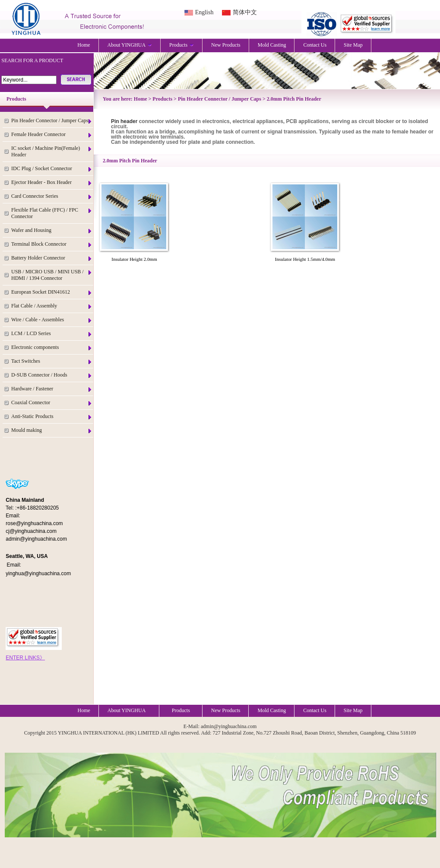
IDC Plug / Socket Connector (52, 169)
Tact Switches (52, 361)
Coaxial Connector (52, 403)
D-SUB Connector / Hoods (52, 375)
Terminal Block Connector (52, 244)
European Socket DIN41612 (52, 292)
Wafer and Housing (52, 230)
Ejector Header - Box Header (52, 182)
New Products (226, 45)
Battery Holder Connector (52, 258)
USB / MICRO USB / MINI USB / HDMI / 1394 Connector (52, 275)
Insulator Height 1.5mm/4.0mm (305, 259)
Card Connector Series (52, 196)
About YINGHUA (130, 45)
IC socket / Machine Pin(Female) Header (52, 151)
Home (84, 45)
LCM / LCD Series (52, 334)
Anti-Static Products (52, 417)
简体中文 (245, 12)
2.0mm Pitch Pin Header (294, 99)
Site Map (353, 45)
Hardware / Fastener (52, 389)
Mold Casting (272, 45)
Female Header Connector (52, 135)
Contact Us (315, 45)
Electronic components (52, 347)
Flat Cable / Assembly (52, 306)
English (204, 12)
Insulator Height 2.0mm (134, 259)
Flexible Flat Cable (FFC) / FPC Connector (52, 213)
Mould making (52, 430)
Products (182, 45)
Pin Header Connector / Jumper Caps (52, 121)
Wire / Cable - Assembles (52, 320)
